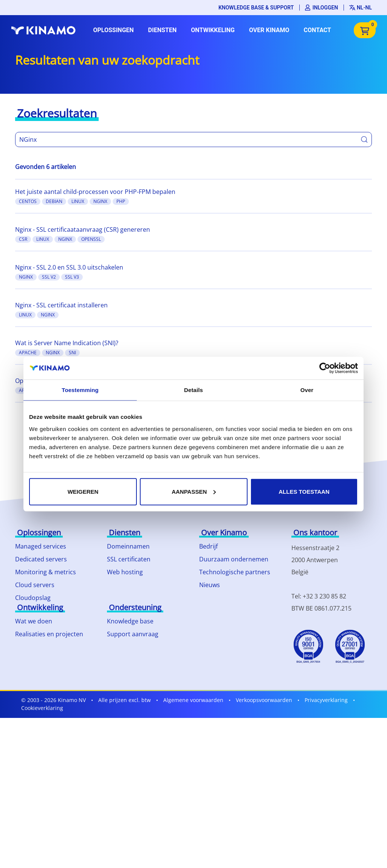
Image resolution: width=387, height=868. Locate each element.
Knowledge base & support (256, 8)
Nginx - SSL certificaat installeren (61, 305)
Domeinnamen (128, 546)
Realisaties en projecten (49, 634)
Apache (28, 353)
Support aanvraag (133, 634)
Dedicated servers (41, 559)
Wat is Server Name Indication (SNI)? (67, 343)
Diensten (162, 30)
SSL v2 (49, 277)
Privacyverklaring (326, 700)
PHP (121, 201)
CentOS (28, 201)
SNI (72, 353)
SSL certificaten (129, 559)
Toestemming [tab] (80, 390)
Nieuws (210, 585)
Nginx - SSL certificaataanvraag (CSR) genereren (83, 229)
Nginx (100, 201)
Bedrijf (208, 546)
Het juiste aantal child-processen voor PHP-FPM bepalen (95, 192)
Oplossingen (113, 30)
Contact (317, 30)
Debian (54, 201)
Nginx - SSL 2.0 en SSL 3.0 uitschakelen (69, 267)
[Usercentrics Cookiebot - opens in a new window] (325, 368)
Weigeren (83, 491)
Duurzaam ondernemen (234, 559)
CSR (23, 239)
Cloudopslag (33, 598)
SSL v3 (72, 277)
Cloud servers (35, 585)
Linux (78, 201)
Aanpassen (194, 491)
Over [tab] (307, 390)
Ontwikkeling (213, 30)
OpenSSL (91, 239)
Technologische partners (235, 572)
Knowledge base (130, 621)
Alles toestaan (304, 491)
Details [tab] (193, 390)
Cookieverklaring (42, 708)
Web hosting (125, 572)
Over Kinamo (269, 30)
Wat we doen (34, 621)
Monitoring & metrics (46, 572)
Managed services (41, 546)
